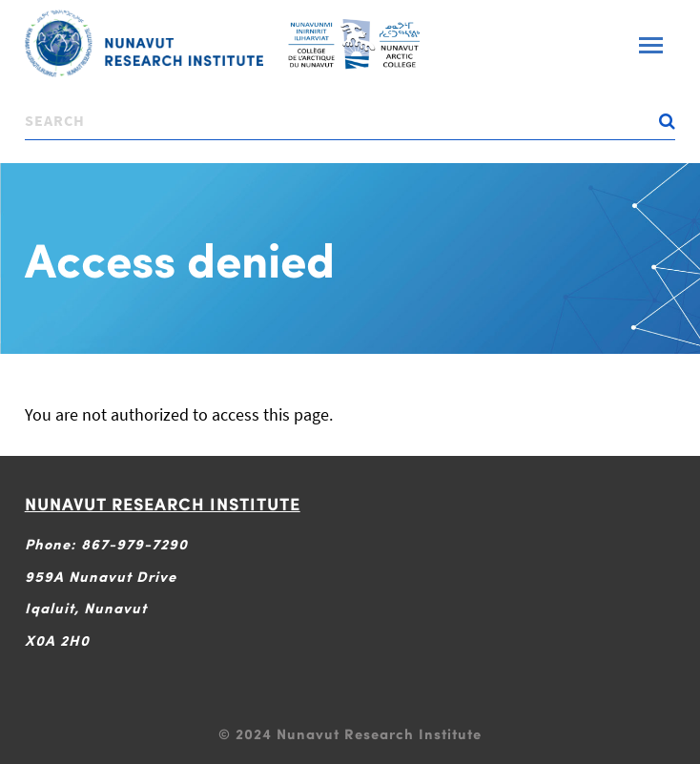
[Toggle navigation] (651, 45)
